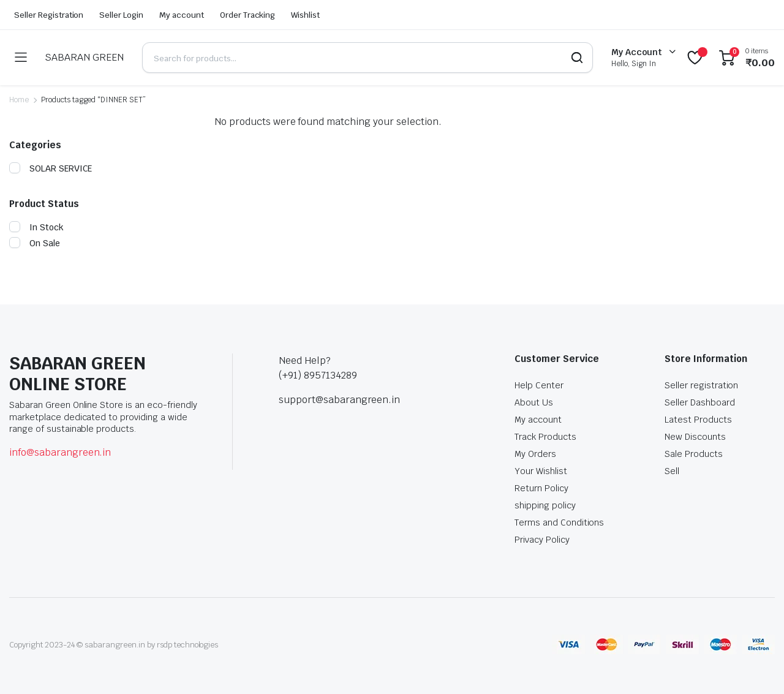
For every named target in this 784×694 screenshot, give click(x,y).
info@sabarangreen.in (60, 452)
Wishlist (305, 15)
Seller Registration (49, 15)
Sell (672, 471)
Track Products (545, 437)
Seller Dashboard (700, 402)
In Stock (36, 227)
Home (19, 100)
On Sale (35, 243)
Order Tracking (248, 15)
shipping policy (545, 505)
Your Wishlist (541, 471)
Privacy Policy (542, 540)
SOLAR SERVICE (51, 168)
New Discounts (695, 437)
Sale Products (694, 454)
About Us (534, 402)
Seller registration (701, 385)
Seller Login (121, 15)
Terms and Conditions (559, 522)
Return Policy (541, 488)
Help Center (539, 385)
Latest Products (698, 420)
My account (182, 15)
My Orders (535, 454)
